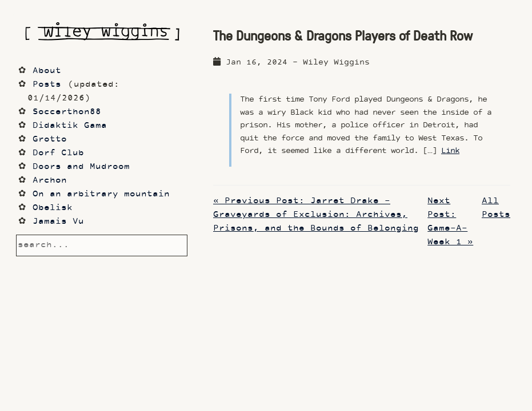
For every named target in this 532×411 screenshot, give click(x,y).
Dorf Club (58, 153)
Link (450, 151)
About (47, 71)
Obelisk (53, 208)
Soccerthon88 (67, 112)
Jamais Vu (58, 222)
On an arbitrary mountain (101, 194)
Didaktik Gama (70, 126)
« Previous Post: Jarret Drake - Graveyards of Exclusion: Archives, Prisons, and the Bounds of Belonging (316, 215)
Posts (47, 85)
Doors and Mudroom (81, 167)
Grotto (50, 140)
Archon (50, 181)
